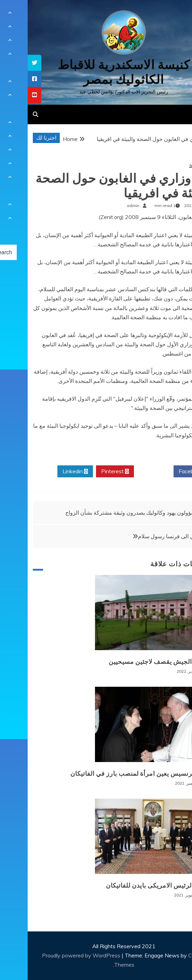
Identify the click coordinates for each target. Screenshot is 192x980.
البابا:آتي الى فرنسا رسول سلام (145, 536)
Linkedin (47, 472)
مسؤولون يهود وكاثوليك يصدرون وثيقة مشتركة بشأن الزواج (104, 513)
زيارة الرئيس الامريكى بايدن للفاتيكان (130, 886)
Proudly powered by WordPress (54, 955)
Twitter (126, 472)
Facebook (166, 472)
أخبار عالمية (172, 165)
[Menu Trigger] (173, 15)
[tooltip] (7, 63)
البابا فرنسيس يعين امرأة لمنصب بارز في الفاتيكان (112, 774)
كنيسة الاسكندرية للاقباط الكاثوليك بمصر (96, 72)
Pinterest (87, 472)
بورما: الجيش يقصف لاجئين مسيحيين (131, 662)
